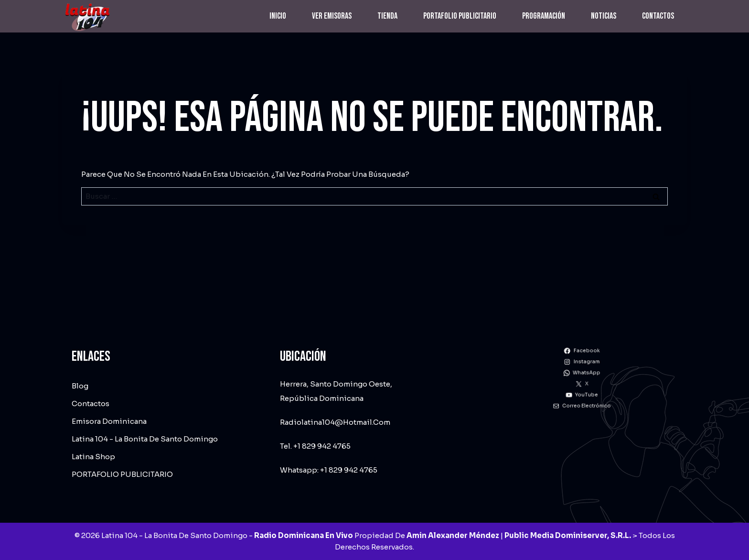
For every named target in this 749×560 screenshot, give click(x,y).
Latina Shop (93, 457)
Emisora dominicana (109, 421)
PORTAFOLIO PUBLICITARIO (460, 16)
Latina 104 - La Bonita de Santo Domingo (145, 439)
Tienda (387, 16)
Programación (544, 16)
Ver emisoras (332, 16)
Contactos (658, 16)
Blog (80, 386)
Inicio (278, 16)
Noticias (604, 16)
